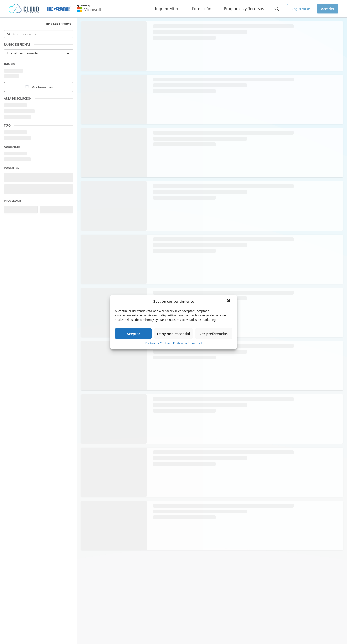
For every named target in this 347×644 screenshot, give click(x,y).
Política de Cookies (158, 343)
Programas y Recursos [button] (244, 9)
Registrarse (301, 9)
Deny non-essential (173, 334)
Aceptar (133, 334)
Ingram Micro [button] (167, 9)
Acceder (328, 9)
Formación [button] (202, 9)
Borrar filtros (59, 24)
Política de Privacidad (187, 343)
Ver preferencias (214, 334)
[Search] (277, 9)
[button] (229, 301)
